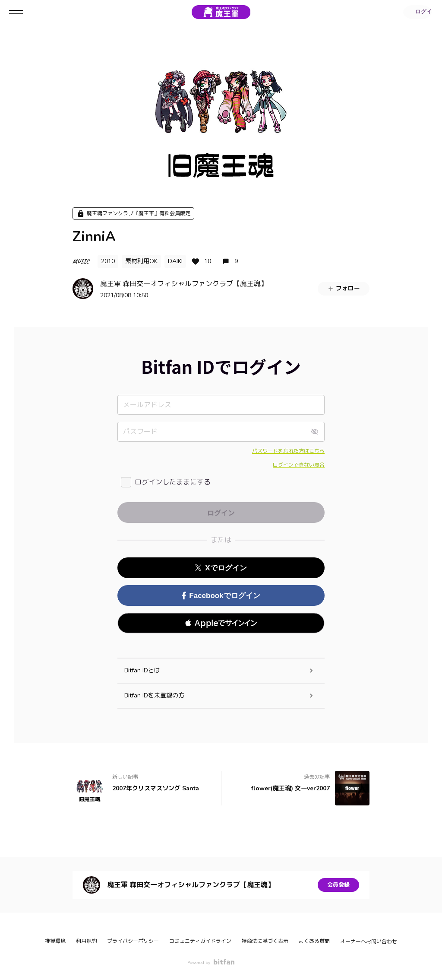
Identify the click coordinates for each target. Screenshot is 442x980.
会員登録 (338, 885)
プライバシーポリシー (133, 941)
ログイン (416, 12)
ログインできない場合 (299, 465)
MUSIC (81, 261)
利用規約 (86, 941)
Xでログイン (221, 568)
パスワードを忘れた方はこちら (288, 451)
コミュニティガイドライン (200, 941)
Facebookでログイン (221, 596)
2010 (108, 261)
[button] (221, 623)
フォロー (344, 288)
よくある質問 (314, 941)
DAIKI (175, 261)
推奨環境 (55, 941)
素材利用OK (141, 261)
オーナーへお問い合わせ (369, 942)
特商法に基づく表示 (265, 941)
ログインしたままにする (173, 482)
